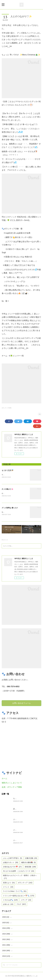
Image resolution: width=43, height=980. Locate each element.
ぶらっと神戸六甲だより (22, 830)
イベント (8, 887)
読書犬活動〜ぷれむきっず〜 (24, 809)
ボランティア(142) (6, 408)
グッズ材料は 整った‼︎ (10, 508)
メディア (26, 900)
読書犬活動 (31, 858)
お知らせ (8, 905)
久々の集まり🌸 (8, 489)
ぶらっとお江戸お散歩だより (24, 820)
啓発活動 (30, 867)
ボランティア (25, 883)
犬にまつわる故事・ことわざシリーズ (19, 871)
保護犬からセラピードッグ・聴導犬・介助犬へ (20, 877)
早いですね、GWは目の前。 (10, 475)
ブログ (21, 905)
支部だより (9, 883)
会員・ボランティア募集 (12, 787)
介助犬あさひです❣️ (12, 867)
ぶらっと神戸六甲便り (21, 840)
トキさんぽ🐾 (10, 900)
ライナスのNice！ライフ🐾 (15, 892)
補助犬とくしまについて (12, 783)
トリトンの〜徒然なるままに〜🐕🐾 (19, 896)
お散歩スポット (10, 863)
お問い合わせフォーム (22, 703)
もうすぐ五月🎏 (8, 470)
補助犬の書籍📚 (28, 863)
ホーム (4, 779)
